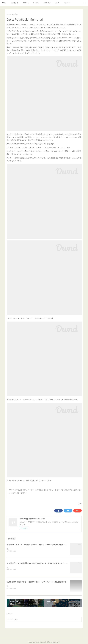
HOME (4, 3)
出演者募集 (15, 3)
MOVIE (57, 3)
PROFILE (26, 3)
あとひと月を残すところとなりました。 (19, 568)
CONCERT (67, 3)
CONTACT (47, 3)
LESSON (36, 3)
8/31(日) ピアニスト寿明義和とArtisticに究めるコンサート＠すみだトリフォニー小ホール (39, 563)
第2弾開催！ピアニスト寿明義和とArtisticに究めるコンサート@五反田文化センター (38, 545)
